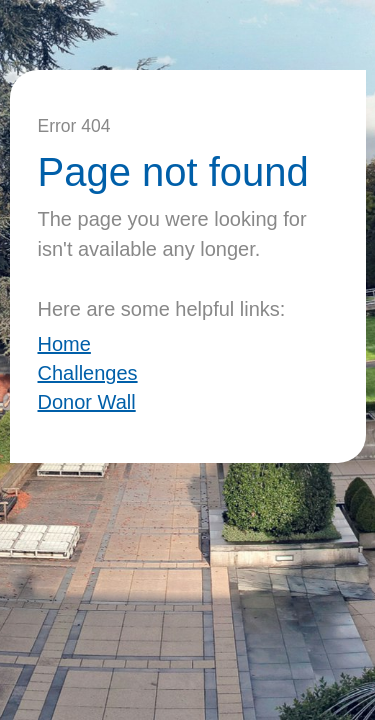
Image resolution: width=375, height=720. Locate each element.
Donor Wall (87, 402)
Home (64, 344)
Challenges (88, 373)
